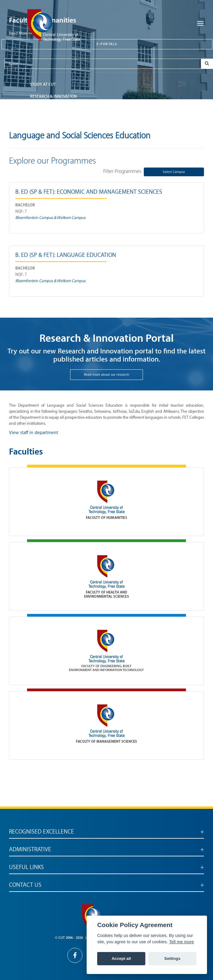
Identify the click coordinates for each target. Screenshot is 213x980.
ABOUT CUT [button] (41, 120)
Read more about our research (106, 375)
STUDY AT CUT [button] (43, 84)
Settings (172, 958)
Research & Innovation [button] (53, 96)
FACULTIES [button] (40, 108)
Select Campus (174, 172)
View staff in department (34, 433)
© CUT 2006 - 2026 (69, 938)
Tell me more (181, 942)
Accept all (121, 958)
